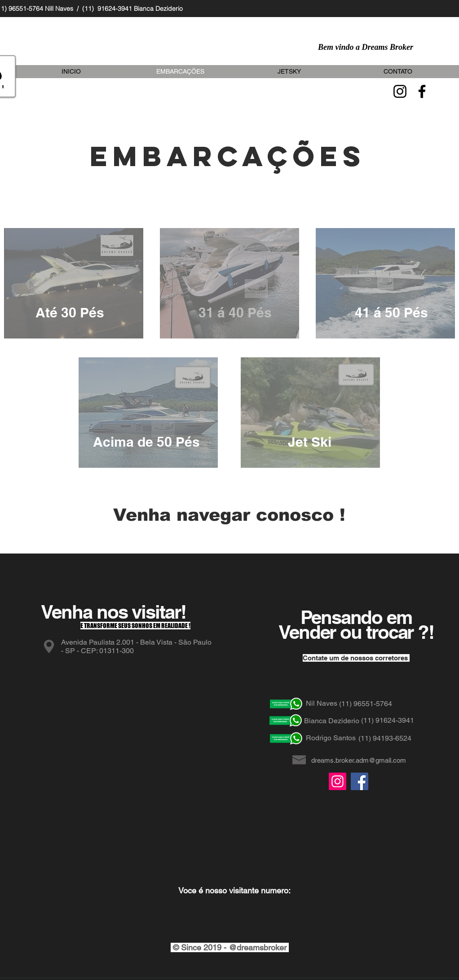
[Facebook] (422, 91)
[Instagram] (400, 91)
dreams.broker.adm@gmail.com (359, 760)
